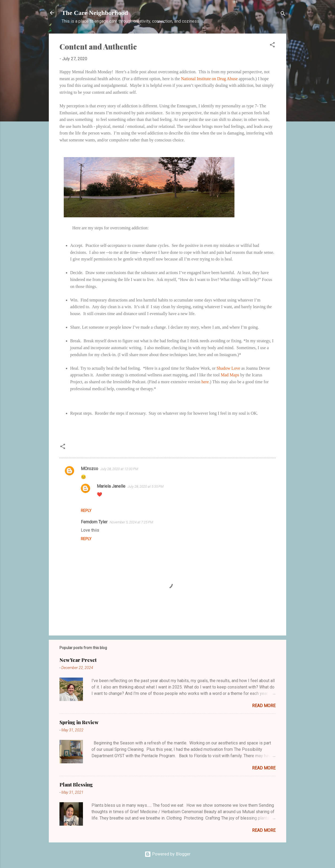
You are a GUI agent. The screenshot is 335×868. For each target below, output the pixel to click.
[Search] (283, 15)
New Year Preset (78, 660)
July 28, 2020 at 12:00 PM (119, 469)
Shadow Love (228, 368)
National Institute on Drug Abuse (209, 79)
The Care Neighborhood (95, 13)
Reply (86, 511)
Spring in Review (79, 722)
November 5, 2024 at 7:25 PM (131, 522)
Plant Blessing (76, 785)
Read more (264, 706)
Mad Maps (230, 375)
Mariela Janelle (111, 486)
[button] (272, 46)
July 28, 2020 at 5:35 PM (145, 486)
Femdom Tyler (94, 522)
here (205, 382)
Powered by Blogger (168, 854)
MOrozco (89, 469)
